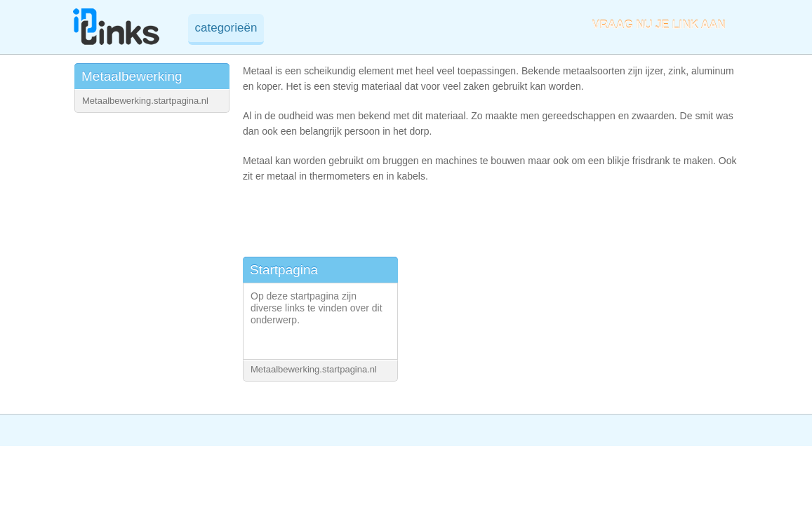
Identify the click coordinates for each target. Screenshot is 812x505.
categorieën (226, 28)
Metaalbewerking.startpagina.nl (145, 101)
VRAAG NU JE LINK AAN (659, 25)
